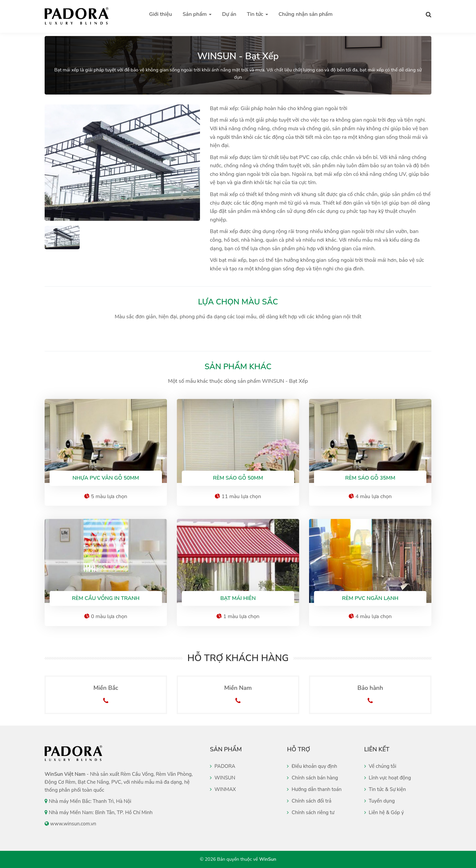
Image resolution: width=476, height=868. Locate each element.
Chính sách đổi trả (309, 801)
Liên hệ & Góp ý (384, 812)
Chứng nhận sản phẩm (306, 14)
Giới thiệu (160, 14)
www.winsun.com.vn (73, 824)
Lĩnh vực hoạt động (388, 778)
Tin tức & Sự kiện (385, 789)
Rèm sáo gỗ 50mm (238, 478)
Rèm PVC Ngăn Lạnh (370, 598)
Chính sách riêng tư (311, 812)
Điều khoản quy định (312, 766)
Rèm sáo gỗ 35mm (370, 478)
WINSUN (223, 778)
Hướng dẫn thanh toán (314, 789)
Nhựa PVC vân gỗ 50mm (106, 478)
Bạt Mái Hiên (238, 598)
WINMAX (223, 789)
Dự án (229, 14)
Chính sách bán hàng (312, 778)
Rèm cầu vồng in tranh (106, 598)
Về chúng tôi (380, 766)
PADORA (223, 766)
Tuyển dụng (380, 801)
